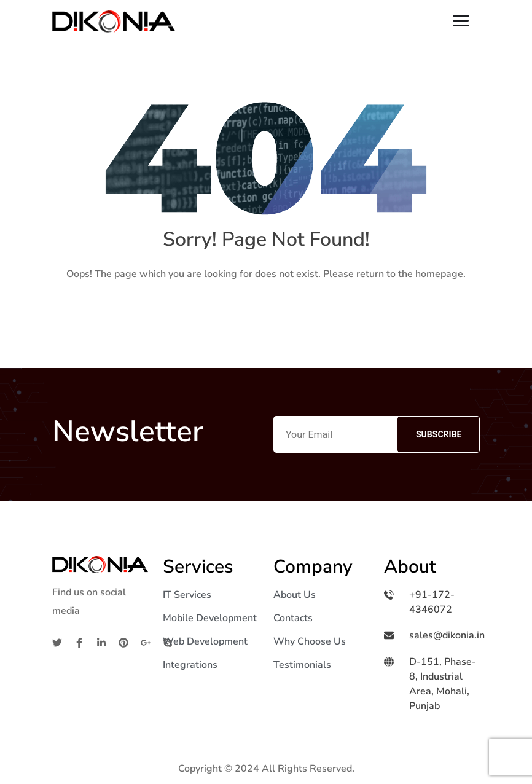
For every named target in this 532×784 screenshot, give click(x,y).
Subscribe (439, 434)
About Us (295, 595)
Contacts (293, 618)
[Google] (146, 642)
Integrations (190, 665)
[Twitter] (57, 642)
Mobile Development (210, 618)
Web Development (205, 641)
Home (266, 313)
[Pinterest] (123, 642)
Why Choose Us (310, 641)
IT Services (187, 595)
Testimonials (302, 665)
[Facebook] (79, 642)
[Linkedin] (101, 642)
